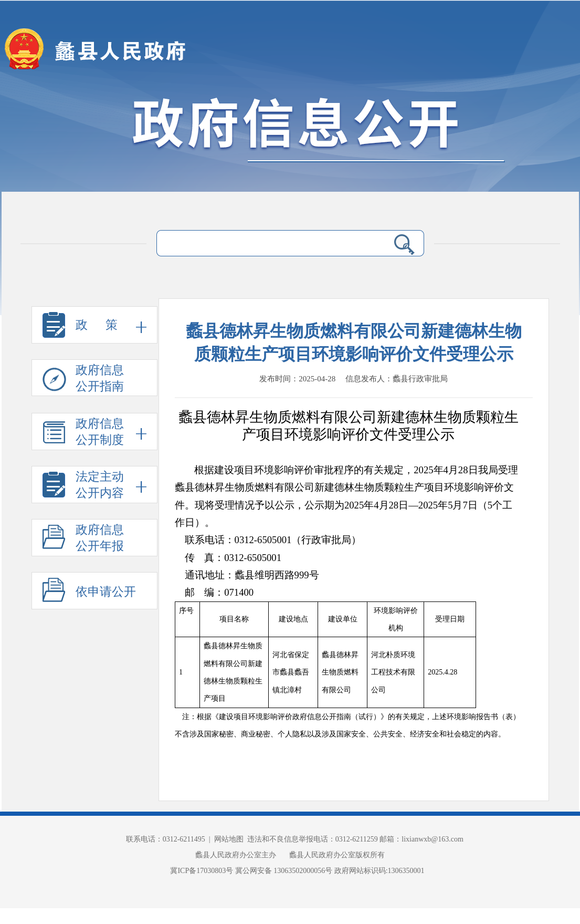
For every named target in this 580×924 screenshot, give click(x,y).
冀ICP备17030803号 (202, 871)
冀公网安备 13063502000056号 (284, 871)
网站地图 (229, 839)
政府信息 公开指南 (83, 380)
